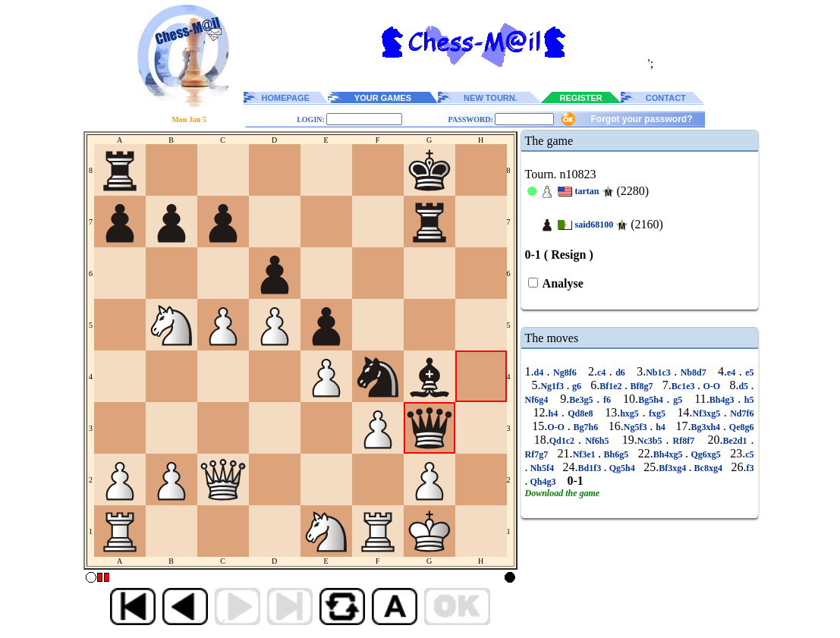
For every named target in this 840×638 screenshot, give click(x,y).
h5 (747, 400)
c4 (603, 372)
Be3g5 (583, 400)
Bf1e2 (612, 386)
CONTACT (666, 98)
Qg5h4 (621, 468)
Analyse (562, 283)
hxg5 (631, 413)
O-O (712, 386)
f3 (750, 468)
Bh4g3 (724, 400)
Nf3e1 (585, 454)
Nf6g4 (538, 400)
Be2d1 (736, 441)
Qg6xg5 (706, 454)
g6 (577, 386)
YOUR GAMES (383, 98)
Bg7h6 (586, 427)
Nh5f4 (543, 468)
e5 (748, 372)
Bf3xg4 (673, 468)
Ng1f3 (553, 386)
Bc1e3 (684, 386)
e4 (733, 372)
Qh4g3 (543, 482)
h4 (555, 413)
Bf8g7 (642, 386)
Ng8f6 (565, 372)
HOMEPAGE (286, 98)
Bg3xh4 (707, 427)
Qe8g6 (740, 427)
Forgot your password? (641, 119)
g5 (678, 400)
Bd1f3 (591, 468)
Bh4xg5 (669, 454)
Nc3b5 (652, 441)
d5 (744, 386)
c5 (749, 454)
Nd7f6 (741, 413)
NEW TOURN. (491, 98)
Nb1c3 (660, 372)
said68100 (595, 225)
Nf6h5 (597, 441)
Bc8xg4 (708, 468)
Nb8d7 (693, 372)
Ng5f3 (637, 427)
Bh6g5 (616, 454)
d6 (621, 372)
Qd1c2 (564, 441)
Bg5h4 (652, 400)
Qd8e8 (580, 413)
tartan (587, 191)
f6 (607, 400)
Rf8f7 (683, 441)
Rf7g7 (538, 454)
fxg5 (657, 413)
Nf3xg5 (708, 413)
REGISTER (581, 98)
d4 (541, 372)
